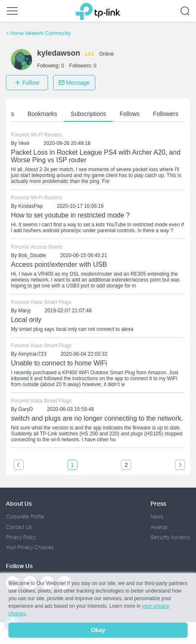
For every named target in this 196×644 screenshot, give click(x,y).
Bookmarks (43, 114)
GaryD (26, 409)
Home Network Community (38, 33)
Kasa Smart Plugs (51, 302)
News (157, 517)
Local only (26, 320)
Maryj (24, 311)
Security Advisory (170, 537)
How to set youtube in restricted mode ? (70, 215)
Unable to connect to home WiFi (59, 363)
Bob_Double (32, 255)
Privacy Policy (21, 537)
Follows (130, 114)
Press (158, 503)
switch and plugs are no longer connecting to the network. (97, 418)
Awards (159, 527)
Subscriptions (89, 114)
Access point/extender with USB (59, 264)
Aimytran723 (32, 354)
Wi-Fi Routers (46, 135)
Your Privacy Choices (30, 547)
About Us (19, 503)
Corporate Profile (25, 517)
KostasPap (30, 206)
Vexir (24, 143)
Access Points (47, 247)
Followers (166, 114)
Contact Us (19, 527)
